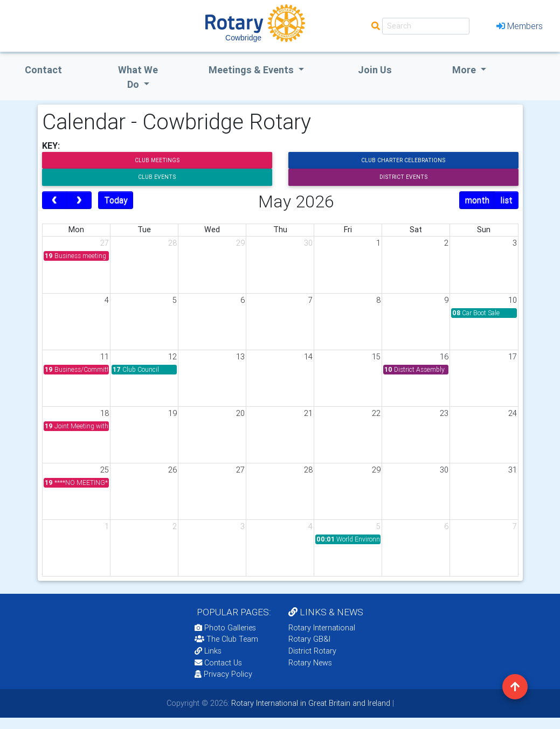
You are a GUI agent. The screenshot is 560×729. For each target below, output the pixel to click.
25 (105, 470)
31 (513, 470)
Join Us (375, 70)
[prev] (55, 200)
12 (172, 357)
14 (308, 357)
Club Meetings (157, 160)
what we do (138, 77)
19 (172, 413)
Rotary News (310, 663)
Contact (43, 70)
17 (513, 357)
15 (376, 357)
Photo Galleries (225, 628)
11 (105, 357)
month (477, 200)
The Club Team (226, 639)
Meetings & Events (252, 70)
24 (513, 413)
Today (116, 200)
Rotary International (322, 628)
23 (444, 413)
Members (520, 26)
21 (308, 413)
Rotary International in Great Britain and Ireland (310, 703)
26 (172, 470)
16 (444, 357)
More (465, 70)
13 (240, 357)
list (506, 200)
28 (172, 243)
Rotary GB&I (309, 639)
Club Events (157, 177)
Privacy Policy (223, 674)
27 (105, 243)
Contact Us (218, 663)
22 (376, 413)
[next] (79, 200)
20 (240, 413)
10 (513, 300)
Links (208, 651)
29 (240, 243)
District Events (403, 177)
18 (105, 413)
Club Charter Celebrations (403, 160)
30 (308, 243)
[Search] (426, 26)
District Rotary (312, 651)
